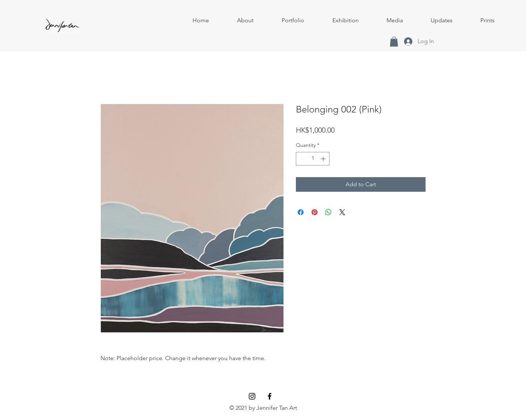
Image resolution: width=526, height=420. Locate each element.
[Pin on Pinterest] (315, 212)
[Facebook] (270, 396)
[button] (293, 20)
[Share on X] (342, 212)
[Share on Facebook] (301, 212)
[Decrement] (302, 159)
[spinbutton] (313, 159)
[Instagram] (252, 396)
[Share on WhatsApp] (328, 212)
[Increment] (324, 159)
